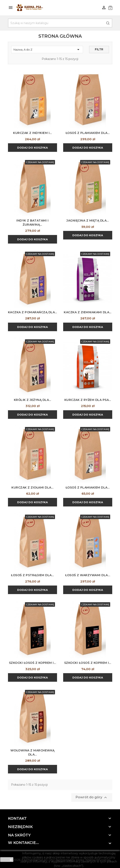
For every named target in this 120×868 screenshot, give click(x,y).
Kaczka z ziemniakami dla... (88, 312)
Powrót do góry (92, 797)
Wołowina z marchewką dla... (33, 752)
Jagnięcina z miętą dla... (88, 221)
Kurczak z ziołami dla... (32, 487)
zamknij (7, 859)
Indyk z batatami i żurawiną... (32, 223)
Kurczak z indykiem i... (32, 133)
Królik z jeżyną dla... (33, 400)
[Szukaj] (60, 23)
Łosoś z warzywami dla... (88, 575)
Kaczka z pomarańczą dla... (33, 312)
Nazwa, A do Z (47, 50)
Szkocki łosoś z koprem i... (33, 663)
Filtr (99, 49)
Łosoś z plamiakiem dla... (88, 133)
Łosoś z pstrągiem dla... (32, 575)
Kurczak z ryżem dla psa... (88, 400)
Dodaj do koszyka (33, 148)
